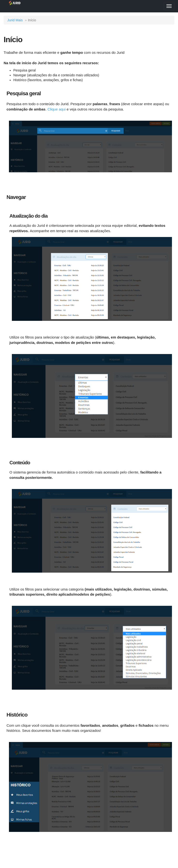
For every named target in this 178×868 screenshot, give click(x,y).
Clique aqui (56, 109)
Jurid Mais (15, 20)
